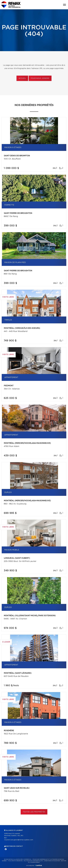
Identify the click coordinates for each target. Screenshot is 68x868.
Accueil (22, 78)
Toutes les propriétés (34, 812)
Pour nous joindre (40, 78)
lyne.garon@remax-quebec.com (22, 840)
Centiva (38, 865)
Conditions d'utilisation (52, 861)
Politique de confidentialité (33, 861)
